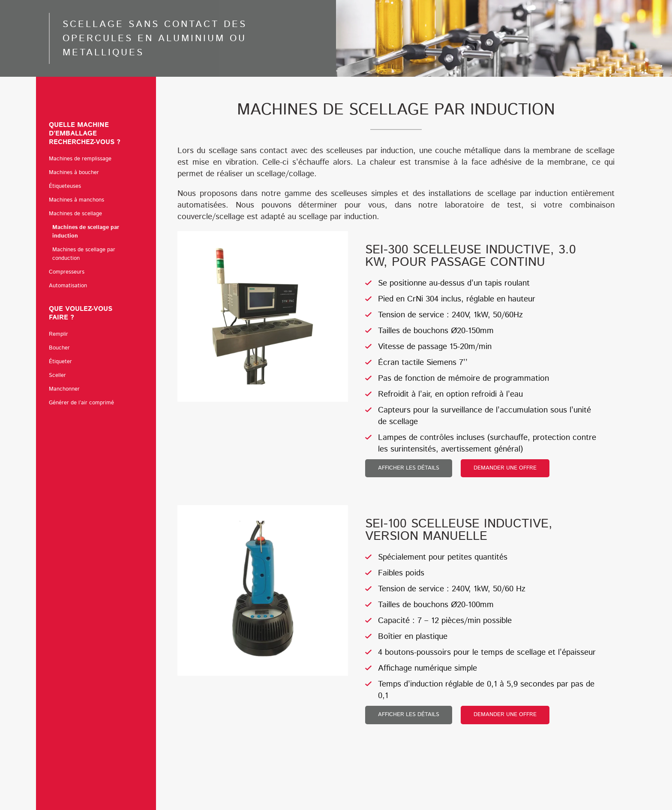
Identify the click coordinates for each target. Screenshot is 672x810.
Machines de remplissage (82, 159)
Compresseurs (67, 272)
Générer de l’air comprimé (81, 403)
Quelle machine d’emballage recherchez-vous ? (96, 134)
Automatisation (68, 286)
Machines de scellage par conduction (84, 254)
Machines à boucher (76, 173)
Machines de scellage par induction (86, 232)
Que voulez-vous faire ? (96, 313)
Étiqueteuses (67, 187)
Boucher (59, 348)
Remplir (58, 334)
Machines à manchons (76, 200)
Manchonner (64, 389)
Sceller (57, 375)
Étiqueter (60, 362)
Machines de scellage (78, 214)
